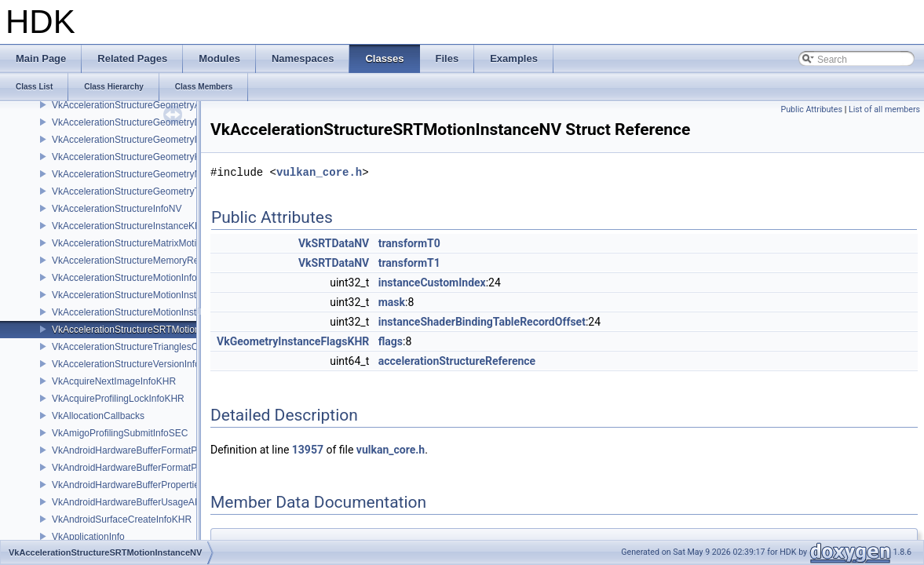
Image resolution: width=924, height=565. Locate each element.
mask (392, 302)
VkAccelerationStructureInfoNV (117, 209)
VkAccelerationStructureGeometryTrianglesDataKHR (162, 191)
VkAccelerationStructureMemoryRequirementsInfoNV (163, 261)
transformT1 (409, 263)
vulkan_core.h (319, 172)
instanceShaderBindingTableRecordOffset (482, 322)
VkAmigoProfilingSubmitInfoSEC (120, 433)
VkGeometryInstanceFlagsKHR (293, 341)
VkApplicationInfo (88, 537)
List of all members (884, 109)
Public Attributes (811, 109)
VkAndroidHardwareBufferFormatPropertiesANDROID (164, 468)
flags (391, 341)
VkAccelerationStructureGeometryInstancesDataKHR (163, 140)
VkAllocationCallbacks (98, 416)
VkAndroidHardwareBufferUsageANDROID (142, 502)
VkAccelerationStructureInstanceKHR (130, 226)
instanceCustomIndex (432, 282)
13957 (308, 450)
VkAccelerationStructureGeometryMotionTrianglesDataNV (173, 174)
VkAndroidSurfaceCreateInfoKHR (122, 519)
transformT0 (409, 243)
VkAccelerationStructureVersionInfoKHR (136, 364)
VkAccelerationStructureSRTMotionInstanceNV (150, 330)
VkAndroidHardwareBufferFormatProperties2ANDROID (167, 450)
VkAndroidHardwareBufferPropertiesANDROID (150, 485)
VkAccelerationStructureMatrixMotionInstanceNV (153, 243)
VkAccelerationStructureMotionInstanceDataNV (151, 295)
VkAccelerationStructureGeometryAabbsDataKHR (156, 105)
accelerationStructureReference (457, 361)
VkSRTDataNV (334, 243)
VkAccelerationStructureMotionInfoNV (131, 278)
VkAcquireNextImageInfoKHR (114, 381)
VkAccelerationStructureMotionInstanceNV (141, 312)
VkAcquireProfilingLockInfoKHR (118, 399)
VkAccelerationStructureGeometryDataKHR (143, 122)
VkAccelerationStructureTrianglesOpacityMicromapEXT (167, 347)
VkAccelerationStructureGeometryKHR (133, 157)
